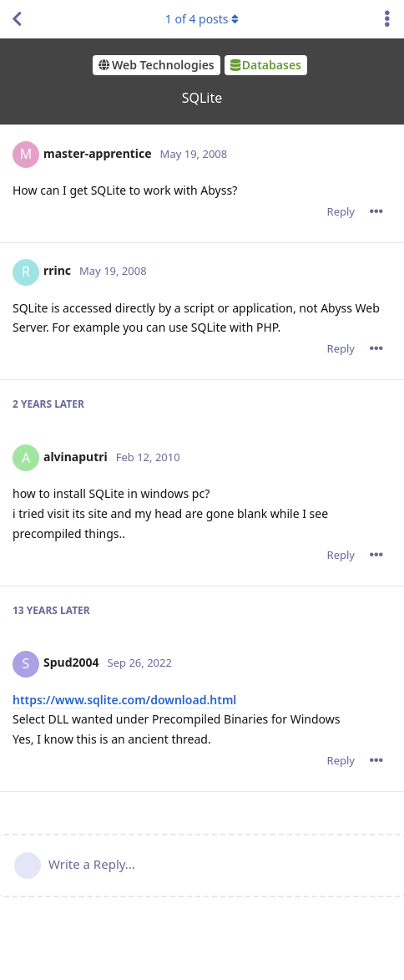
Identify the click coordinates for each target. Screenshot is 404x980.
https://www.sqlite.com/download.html (124, 700)
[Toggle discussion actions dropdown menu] (387, 19)
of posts (202, 19)
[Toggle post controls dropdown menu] (376, 211)
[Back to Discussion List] (17, 19)
